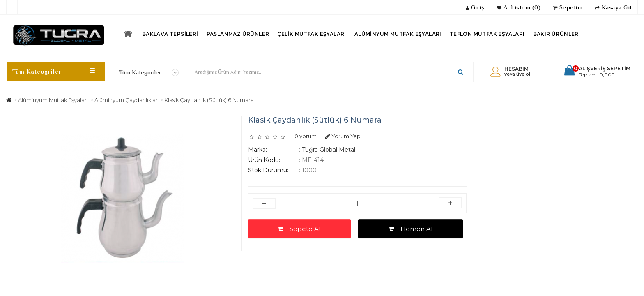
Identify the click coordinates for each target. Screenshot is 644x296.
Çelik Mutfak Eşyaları (312, 34)
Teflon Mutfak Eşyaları (487, 34)
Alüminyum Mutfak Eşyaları (398, 34)
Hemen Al (411, 229)
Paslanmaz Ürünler (238, 34)
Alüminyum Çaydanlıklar (126, 100)
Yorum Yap (343, 136)
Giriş (475, 7)
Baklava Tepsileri (170, 34)
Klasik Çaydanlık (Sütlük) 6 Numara (209, 100)
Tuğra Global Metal (329, 150)
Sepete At (299, 229)
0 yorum (306, 136)
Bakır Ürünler (556, 34)
